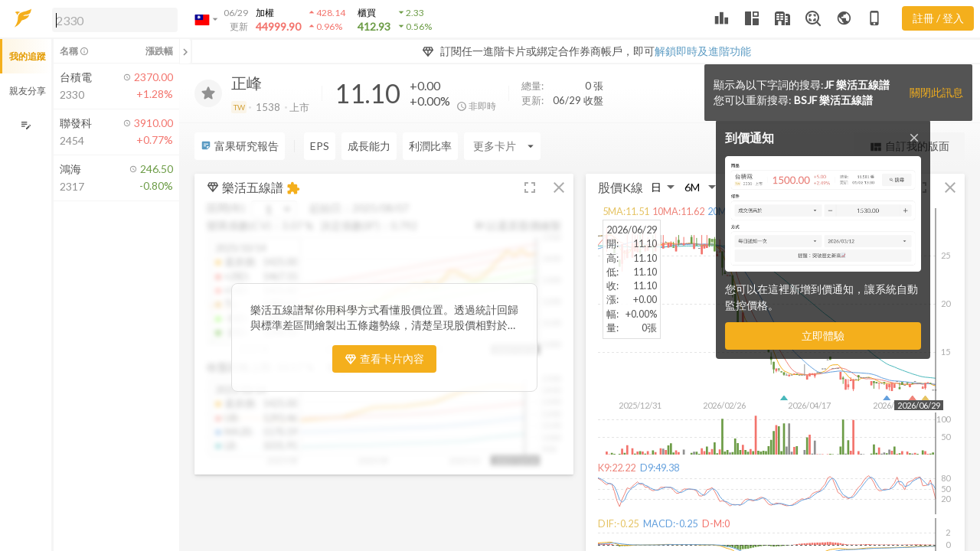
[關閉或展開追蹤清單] (185, 51)
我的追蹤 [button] (28, 56)
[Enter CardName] (502, 146)
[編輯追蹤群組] (26, 125)
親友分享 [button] (28, 91)
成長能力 (369, 146)
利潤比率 (430, 146)
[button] (112, 19)
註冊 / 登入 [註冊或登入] (938, 18)
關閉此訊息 (936, 92)
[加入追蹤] (208, 93)
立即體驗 (823, 336)
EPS (320, 146)
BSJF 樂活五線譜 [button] (833, 100)
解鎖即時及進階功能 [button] (703, 51)
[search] (115, 20)
